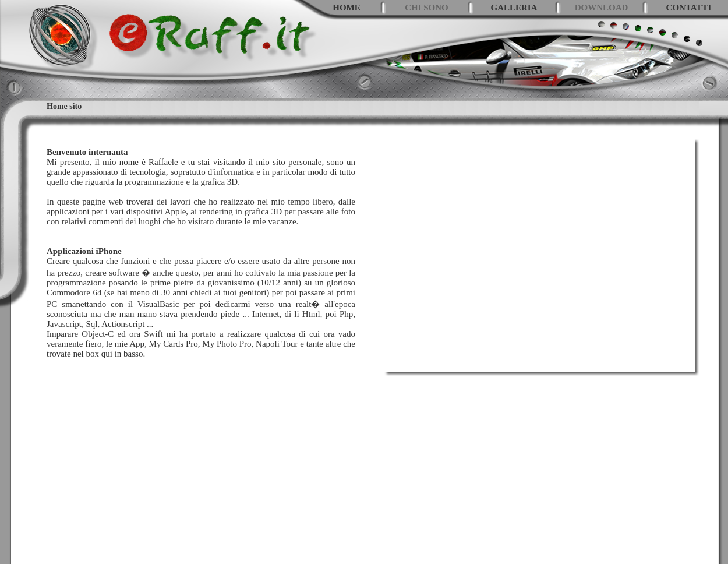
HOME (347, 8)
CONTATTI (689, 8)
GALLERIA (514, 8)
